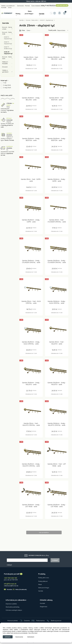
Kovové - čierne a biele (7, 28)
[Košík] (64, 13)
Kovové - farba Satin (7, 58)
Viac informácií (33, 633)
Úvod (10, 7)
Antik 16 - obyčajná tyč (8, 38)
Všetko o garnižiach (5, 72)
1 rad (5, 83)
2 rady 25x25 (7, 88)
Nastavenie (20, 637)
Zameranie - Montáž (23, 6)
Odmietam (32, 637)
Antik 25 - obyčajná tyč (8, 53)
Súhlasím (8, 637)
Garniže (42, 14)
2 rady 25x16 (7, 86)
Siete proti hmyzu (29, 12)
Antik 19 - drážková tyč (8, 48)
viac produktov (44, 533)
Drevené (5, 67)
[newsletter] (27, 560)
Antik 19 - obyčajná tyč (8, 43)
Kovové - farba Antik (7, 33)
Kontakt (4, 7)
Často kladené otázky (38, 6)
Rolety (18, 14)
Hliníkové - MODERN (5, 63)
